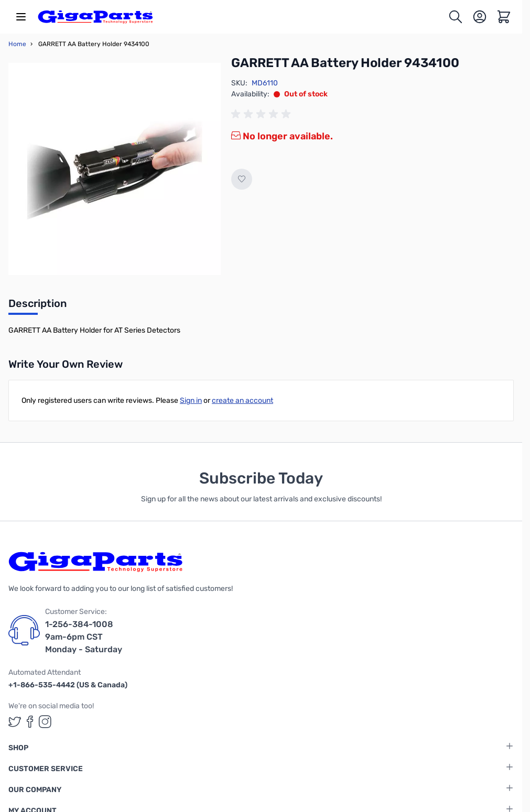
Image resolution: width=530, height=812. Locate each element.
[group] (263, 114)
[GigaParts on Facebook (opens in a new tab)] (30, 722)
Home (17, 44)
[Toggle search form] (456, 17)
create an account (242, 400)
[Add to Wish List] (242, 179)
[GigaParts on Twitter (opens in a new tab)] (15, 722)
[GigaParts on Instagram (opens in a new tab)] (45, 722)
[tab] (37, 306)
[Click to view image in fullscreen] (115, 169)
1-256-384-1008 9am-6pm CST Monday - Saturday (84, 637)
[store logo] (95, 17)
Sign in (191, 400)
